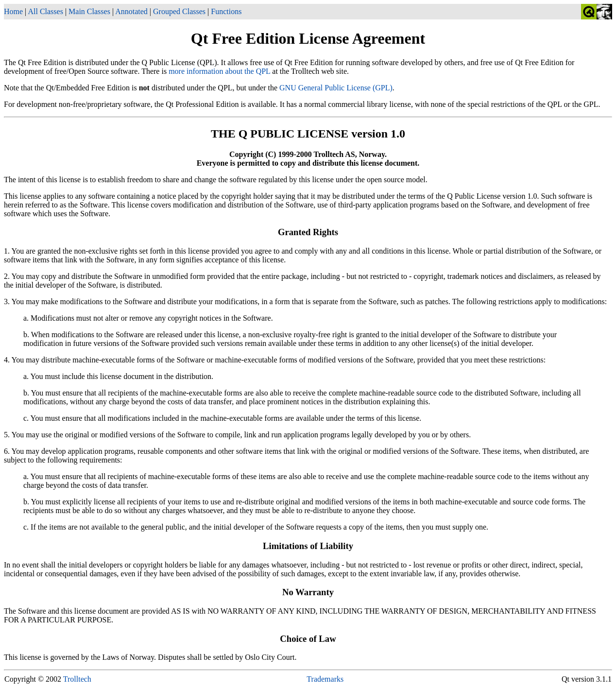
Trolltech (77, 679)
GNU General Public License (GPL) (336, 88)
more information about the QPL (219, 71)
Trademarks (325, 679)
